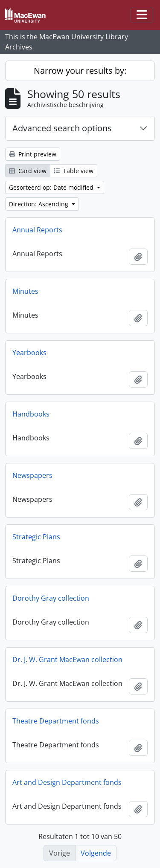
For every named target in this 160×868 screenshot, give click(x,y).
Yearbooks (29, 353)
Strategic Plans (36, 537)
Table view (74, 171)
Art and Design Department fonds (67, 782)
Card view (28, 171)
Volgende (96, 853)
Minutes (25, 291)
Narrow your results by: (80, 71)
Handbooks (31, 414)
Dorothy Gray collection (51, 598)
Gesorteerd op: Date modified (52, 187)
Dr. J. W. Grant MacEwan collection (67, 660)
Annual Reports (37, 230)
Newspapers (32, 475)
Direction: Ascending (39, 204)
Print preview (33, 154)
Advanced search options (62, 128)
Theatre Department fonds (56, 721)
